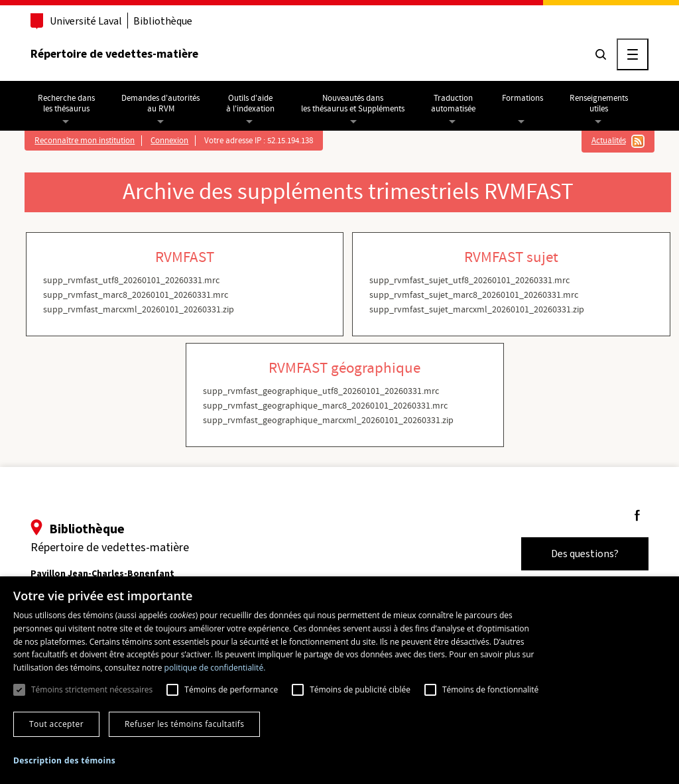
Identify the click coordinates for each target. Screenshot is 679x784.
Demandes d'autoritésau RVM (160, 103)
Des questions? (585, 554)
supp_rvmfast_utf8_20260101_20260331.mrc (131, 281)
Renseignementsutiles (599, 103)
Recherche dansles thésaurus (66, 103)
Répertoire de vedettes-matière (114, 54)
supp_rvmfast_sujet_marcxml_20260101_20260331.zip (477, 310)
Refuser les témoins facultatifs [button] (184, 724)
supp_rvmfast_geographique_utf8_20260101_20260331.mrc (321, 391)
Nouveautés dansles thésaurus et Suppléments (353, 103)
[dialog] (339, 680)
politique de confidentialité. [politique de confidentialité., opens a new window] (215, 668)
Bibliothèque (163, 21)
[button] (64, 761)
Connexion (169, 141)
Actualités (609, 141)
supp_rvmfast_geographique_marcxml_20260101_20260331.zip (328, 421)
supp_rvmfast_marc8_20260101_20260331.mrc (136, 295)
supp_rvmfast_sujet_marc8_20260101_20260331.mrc (474, 295)
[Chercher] (601, 54)
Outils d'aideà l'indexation (250, 103)
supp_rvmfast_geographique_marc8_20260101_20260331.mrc (325, 406)
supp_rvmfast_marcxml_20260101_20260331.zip (139, 310)
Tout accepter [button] (56, 724)
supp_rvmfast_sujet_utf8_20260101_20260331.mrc (469, 281)
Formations (523, 98)
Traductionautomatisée (453, 103)
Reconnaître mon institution (85, 141)
